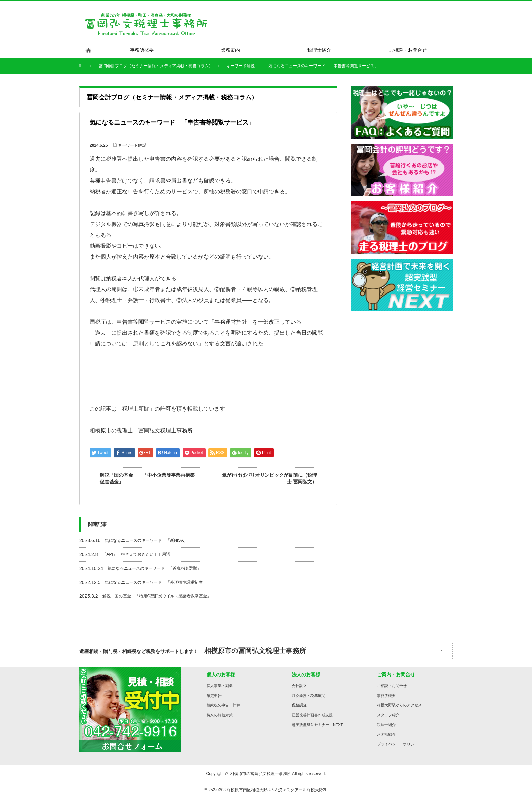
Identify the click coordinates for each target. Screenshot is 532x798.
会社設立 (299, 686)
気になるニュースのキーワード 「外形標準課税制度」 (156, 582)
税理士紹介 (386, 725)
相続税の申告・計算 (223, 705)
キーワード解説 (132, 145)
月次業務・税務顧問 (309, 696)
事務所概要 (386, 696)
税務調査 (299, 705)
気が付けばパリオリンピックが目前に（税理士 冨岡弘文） (269, 478)
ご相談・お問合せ (392, 686)
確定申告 (214, 696)
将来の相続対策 (220, 715)
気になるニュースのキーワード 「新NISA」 (146, 540)
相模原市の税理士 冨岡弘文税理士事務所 (141, 430)
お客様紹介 (386, 734)
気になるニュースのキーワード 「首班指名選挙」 (154, 568)
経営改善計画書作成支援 (312, 715)
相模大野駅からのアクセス (399, 705)
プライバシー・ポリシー (397, 744)
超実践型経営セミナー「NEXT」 (319, 725)
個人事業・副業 (220, 686)
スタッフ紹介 (388, 715)
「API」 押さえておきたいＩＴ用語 (136, 554)
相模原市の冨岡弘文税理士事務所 (261, 774)
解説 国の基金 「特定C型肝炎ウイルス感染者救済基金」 (157, 596)
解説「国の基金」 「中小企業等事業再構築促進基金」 (147, 478)
